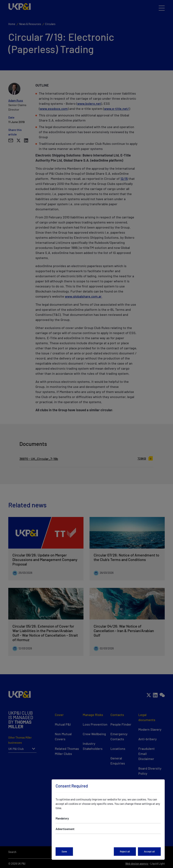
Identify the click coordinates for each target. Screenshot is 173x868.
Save (64, 851)
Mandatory (62, 818)
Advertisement (65, 829)
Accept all (149, 851)
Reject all (125, 851)
